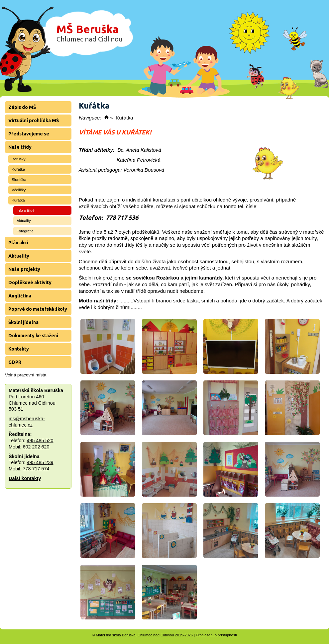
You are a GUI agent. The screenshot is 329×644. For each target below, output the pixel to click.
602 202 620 (36, 447)
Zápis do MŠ (22, 107)
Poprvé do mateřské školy (38, 309)
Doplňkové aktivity (30, 282)
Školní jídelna (23, 322)
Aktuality (24, 221)
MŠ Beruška (90, 33)
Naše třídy (20, 147)
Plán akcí (18, 243)
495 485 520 (40, 441)
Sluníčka (19, 180)
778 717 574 (36, 469)
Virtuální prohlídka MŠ (34, 121)
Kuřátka (18, 200)
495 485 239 (40, 462)
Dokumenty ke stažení (33, 336)
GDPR (15, 362)
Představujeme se (29, 134)
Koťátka (18, 169)
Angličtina (20, 296)
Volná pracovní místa (26, 375)
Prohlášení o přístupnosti (216, 635)
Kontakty (19, 349)
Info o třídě (26, 210)
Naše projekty (24, 269)
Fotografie (25, 231)
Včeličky (19, 190)
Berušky (19, 159)
